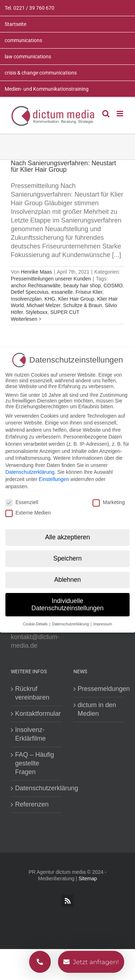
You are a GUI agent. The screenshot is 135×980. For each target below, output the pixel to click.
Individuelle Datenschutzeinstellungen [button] (67, 604)
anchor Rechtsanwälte (36, 286)
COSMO (113, 286)
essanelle (62, 292)
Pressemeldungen (99, 689)
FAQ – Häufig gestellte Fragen (35, 763)
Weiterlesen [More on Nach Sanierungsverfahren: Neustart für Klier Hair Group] (24, 319)
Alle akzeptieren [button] (67, 537)
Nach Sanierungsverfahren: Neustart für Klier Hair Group (63, 166)
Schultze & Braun (82, 305)
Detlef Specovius (30, 292)
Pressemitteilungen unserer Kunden (51, 279)
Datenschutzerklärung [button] (71, 624)
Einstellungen (54, 479)
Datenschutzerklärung (37, 788)
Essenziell (22, 502)
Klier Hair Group (76, 299)
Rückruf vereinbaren (32, 693)
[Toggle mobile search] (106, 114)
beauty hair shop (82, 286)
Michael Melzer (43, 305)
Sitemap (88, 878)
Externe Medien (28, 512)
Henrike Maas (36, 272)
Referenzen (32, 804)
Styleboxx (37, 312)
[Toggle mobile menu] (120, 114)
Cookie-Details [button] (36, 624)
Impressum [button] (103, 624)
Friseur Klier (89, 292)
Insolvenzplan (26, 299)
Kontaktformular (37, 714)
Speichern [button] (67, 558)
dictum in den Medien (97, 709)
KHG (50, 299)
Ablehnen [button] (68, 580)
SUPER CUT (65, 312)
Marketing (109, 502)
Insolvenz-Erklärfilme (30, 734)
